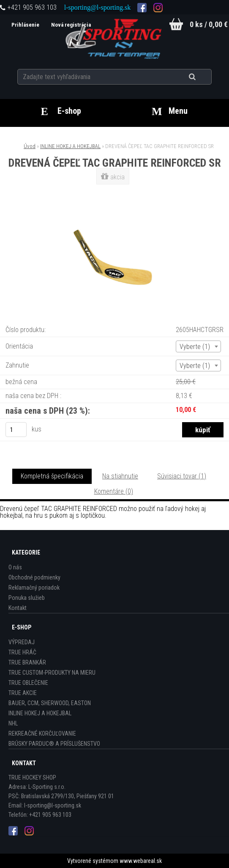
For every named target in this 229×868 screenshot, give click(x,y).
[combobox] (198, 346)
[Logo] (115, 38)
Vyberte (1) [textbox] (195, 347)
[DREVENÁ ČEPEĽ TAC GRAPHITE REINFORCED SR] (114, 204)
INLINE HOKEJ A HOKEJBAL (70, 146)
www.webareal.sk (141, 861)
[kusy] (16, 430)
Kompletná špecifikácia (52, 476)
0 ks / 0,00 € (209, 24)
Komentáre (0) (114, 491)
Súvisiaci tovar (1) (182, 476)
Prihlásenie (26, 25)
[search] (203, 77)
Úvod (30, 146)
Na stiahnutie (120, 476)
